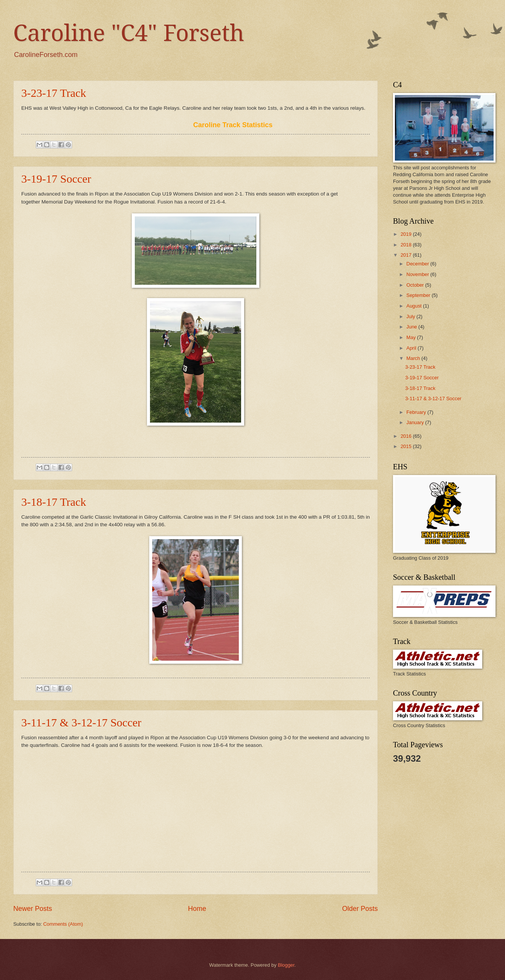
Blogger (286, 965)
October (416, 285)
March (414, 358)
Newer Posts (33, 909)
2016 (407, 436)
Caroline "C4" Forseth (129, 33)
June (412, 327)
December (418, 264)
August (415, 306)
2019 (407, 234)
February (417, 412)
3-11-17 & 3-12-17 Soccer (81, 722)
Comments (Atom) (63, 924)
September (419, 295)
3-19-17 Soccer (56, 179)
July (411, 316)
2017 (407, 255)
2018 (407, 245)
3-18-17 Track (54, 502)
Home (197, 909)
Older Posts (360, 909)
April (412, 348)
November (418, 274)
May (412, 337)
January (416, 422)
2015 (407, 446)
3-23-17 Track (54, 93)
